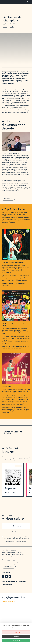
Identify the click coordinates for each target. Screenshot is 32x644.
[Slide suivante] (9, 459)
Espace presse (7, 586)
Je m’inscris (16, 533)
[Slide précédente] (4, 459)
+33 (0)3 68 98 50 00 (10, 563)
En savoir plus (9, 199)
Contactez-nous (9, 568)
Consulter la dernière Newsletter (14, 583)
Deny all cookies (16, 632)
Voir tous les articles (21, 460)
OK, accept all (16, 641)
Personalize (16, 636)
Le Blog (12, 27)
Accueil (5, 27)
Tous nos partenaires (8, 603)
